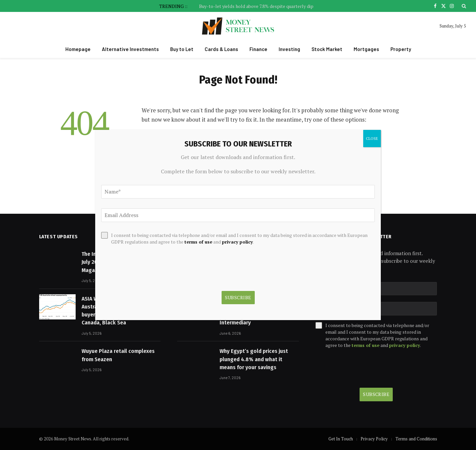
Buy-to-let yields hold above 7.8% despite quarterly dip (256, 6)
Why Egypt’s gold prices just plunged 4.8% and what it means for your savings (254, 359)
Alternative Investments (130, 49)
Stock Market (327, 49)
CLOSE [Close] (372, 138)
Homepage (78, 49)
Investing (289, 49)
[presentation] (366, 368)
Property (401, 49)
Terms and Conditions (416, 439)
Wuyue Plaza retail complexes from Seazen (118, 355)
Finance (258, 49)
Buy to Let (182, 49)
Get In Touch (341, 439)
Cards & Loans (221, 49)
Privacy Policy (374, 439)
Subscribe (376, 394)
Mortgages (366, 49)
